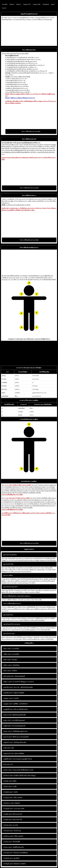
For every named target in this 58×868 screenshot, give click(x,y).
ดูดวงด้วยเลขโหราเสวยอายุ (12, 624)
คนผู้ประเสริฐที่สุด (14, 693)
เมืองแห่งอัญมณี (14, 676)
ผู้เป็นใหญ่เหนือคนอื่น (15, 715)
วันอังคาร (19, 4)
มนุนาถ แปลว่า (8, 715)
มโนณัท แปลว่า (8, 781)
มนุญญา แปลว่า (8, 698)
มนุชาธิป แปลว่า (8, 687)
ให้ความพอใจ (13, 798)
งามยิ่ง (10, 787)
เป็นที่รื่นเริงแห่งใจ (14, 847)
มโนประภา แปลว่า (9, 803)
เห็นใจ (11, 792)
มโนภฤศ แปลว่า (8, 831)
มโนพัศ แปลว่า (8, 814)
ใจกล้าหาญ (12, 831)
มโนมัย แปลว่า (8, 842)
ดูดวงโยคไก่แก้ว (8, 615)
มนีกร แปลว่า (7, 671)
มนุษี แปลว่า (7, 748)
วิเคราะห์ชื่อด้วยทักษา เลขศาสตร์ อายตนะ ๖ (17, 596)
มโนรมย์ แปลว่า (8, 853)
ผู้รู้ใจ (10, 781)
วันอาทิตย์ (5, 4)
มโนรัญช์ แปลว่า (9, 864)
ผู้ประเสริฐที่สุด (14, 753)
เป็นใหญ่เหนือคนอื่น (15, 742)
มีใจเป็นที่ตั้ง (12, 842)
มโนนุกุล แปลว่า (8, 798)
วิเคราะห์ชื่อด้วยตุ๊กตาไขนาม (12, 604)
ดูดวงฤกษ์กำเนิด (8, 564)
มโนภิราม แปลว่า (9, 836)
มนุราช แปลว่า (8, 737)
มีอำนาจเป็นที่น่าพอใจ (16, 709)
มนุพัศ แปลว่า (8, 726)
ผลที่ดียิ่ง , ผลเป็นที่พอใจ (15, 704)
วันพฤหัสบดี (46, 4)
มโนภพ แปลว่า (8, 825)
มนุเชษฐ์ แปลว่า (8, 693)
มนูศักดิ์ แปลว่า (8, 759)
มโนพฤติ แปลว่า (8, 809)
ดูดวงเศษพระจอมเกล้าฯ (11, 587)
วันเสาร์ (4, 8)
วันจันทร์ (12, 4)
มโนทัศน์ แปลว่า (8, 792)
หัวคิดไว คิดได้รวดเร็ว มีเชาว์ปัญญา (20, 775)
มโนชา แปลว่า (8, 770)
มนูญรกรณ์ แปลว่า (9, 753)
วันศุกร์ (53, 4)
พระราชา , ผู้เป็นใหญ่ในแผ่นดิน (18, 687)
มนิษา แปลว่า (8, 649)
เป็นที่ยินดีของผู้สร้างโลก (16, 731)
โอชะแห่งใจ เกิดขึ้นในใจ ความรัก (18, 770)
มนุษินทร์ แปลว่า (8, 742)
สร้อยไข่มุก (11, 665)
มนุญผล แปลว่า (8, 704)
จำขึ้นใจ (10, 671)
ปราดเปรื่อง (11, 649)
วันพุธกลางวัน (27, 4)
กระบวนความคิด (14, 809)
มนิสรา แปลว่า (8, 665)
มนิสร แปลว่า (7, 660)
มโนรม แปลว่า (8, 847)
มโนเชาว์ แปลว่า (9, 775)
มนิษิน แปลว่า (8, 654)
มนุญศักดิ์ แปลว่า (9, 709)
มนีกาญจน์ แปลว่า (9, 676)
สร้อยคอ (10, 660)
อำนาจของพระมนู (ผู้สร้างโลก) (18, 759)
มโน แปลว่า (7, 764)
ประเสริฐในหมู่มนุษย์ (14, 720)
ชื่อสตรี (12, 803)
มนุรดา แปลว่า (8, 731)
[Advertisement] (29, 33)
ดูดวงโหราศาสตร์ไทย (10, 555)
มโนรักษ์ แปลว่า (8, 858)
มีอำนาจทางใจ (13, 814)
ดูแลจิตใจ (11, 858)
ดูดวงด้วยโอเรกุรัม (9, 634)
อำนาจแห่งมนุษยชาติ (14, 726)
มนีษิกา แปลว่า (8, 682)
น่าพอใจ (11, 698)
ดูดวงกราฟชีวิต (8, 575)
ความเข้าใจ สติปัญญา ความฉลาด (19, 682)
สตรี (9, 748)
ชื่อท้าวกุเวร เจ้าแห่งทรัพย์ (16, 737)
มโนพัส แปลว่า (8, 820)
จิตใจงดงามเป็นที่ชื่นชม (16, 853)
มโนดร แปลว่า (8, 787)
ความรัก (11, 825)
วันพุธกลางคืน (37, 4)
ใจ (8, 764)
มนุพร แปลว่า (8, 720)
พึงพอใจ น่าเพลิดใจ (15, 864)
